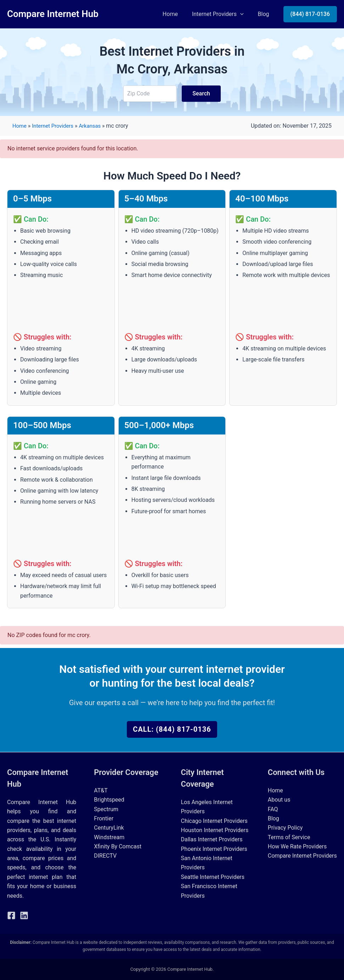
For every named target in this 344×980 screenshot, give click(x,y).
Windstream (109, 837)
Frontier (104, 818)
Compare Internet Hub (53, 14)
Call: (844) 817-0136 (172, 729)
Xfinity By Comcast (118, 846)
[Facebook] (11, 915)
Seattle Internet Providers (213, 877)
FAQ (273, 809)
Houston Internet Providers (215, 830)
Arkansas (96, 126)
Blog (265, 14)
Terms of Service (289, 837)
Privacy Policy (285, 828)
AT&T (101, 790)
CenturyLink (109, 828)
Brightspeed (109, 800)
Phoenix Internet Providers (214, 849)
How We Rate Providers (297, 846)
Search (201, 93)
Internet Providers (222, 14)
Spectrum (106, 809)
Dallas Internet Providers (212, 839)
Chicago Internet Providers (214, 821)
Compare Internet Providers (302, 856)
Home (177, 14)
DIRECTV (105, 856)
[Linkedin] (24, 915)
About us (279, 800)
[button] (244, 14)
